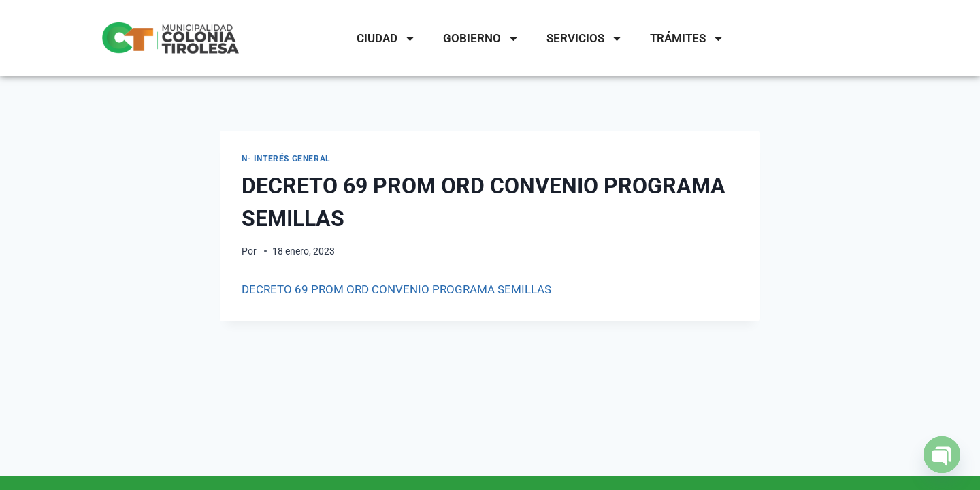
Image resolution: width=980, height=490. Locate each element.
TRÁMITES (687, 38)
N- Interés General (286, 159)
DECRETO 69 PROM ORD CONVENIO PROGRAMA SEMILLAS (398, 289)
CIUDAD (386, 38)
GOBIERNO (481, 38)
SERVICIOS (585, 38)
